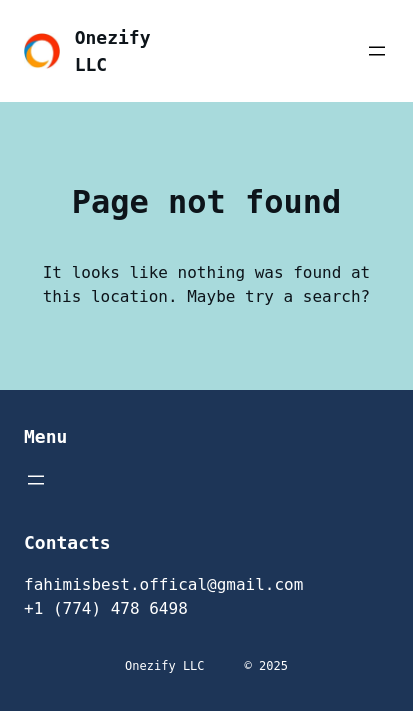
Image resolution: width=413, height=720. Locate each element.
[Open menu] (377, 51)
